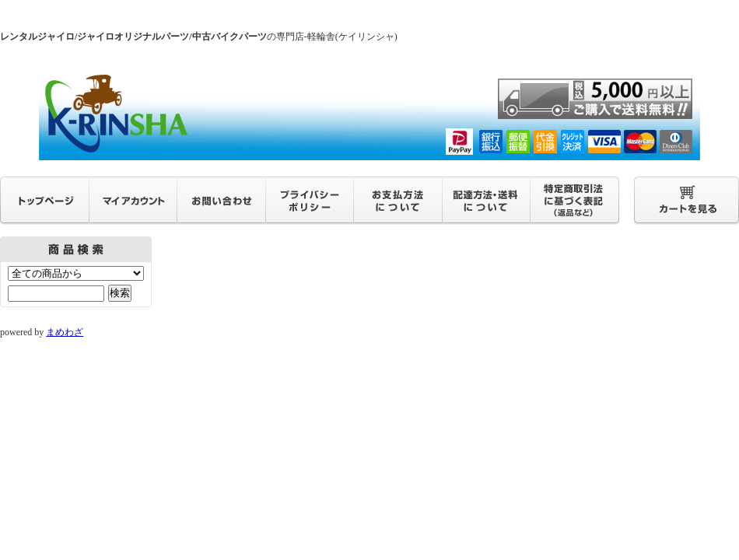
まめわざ (65, 332)
